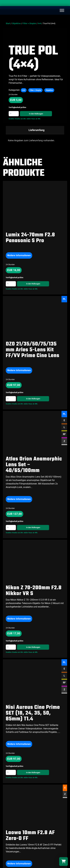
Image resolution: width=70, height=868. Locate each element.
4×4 (40, 23)
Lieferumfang (37, 130)
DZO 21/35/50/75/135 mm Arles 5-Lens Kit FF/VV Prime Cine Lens (33, 350)
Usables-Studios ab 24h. (17, 119)
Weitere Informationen (19, 255)
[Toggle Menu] (62, 10)
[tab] (35, 130)
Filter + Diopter (29, 23)
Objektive (16, 23)
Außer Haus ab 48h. (34, 119)
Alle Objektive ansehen (16, 831)
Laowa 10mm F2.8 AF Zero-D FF (30, 785)
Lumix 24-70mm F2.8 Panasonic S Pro (30, 238)
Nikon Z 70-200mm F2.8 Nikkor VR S (34, 591)
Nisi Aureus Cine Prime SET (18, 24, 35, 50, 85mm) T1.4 (33, 688)
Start (8, 23)
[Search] (65, 4)
